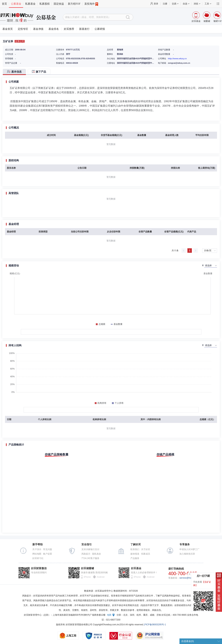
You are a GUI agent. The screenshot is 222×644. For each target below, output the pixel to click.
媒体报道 (135, 554)
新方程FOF (74, 4)
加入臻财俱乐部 (187, 554)
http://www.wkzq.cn (177, 59)
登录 (156, 4)
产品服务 (135, 558)
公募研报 (100, 29)
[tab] (15, 72)
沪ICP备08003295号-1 (155, 625)
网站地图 (37, 554)
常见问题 (48, 549)
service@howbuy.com (190, 578)
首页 (4, 4)
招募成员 (146, 554)
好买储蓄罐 (88, 568)
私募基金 (30, 4)
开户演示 (37, 549)
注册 (165, 4)
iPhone (87, 577)
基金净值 (38, 29)
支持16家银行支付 (90, 549)
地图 (109, 615)
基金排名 (54, 29)
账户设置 (48, 554)
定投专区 (23, 29)
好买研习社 (38, 558)
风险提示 (86, 554)
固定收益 (59, 4)
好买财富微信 (39, 568)
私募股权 (45, 4)
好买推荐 (69, 29)
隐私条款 (97, 554)
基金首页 (8, 29)
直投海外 (91, 4)
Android (100, 577)
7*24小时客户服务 (90, 558)
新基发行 (84, 29)
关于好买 (146, 549)
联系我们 (135, 549)
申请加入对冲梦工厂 (189, 549)
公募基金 (16, 4)
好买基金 (136, 568)
